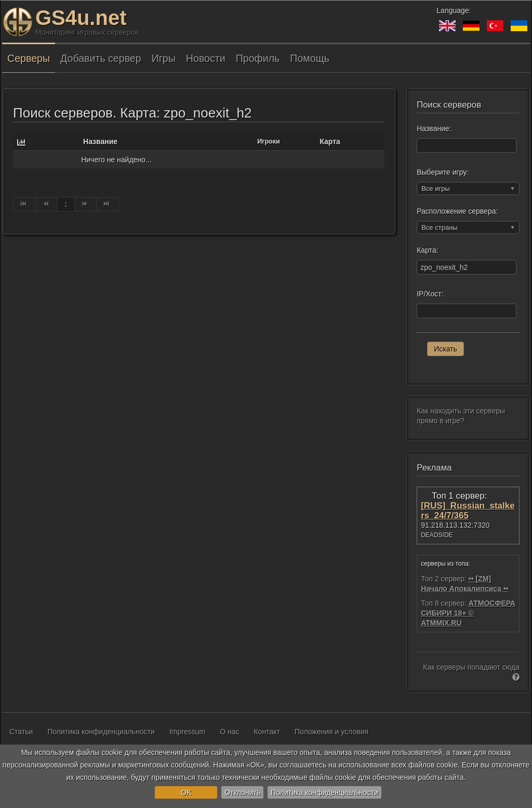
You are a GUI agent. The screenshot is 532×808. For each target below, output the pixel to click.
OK (186, 792)
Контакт (267, 732)
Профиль (258, 58)
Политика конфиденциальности (324, 792)
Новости (206, 58)
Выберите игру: (443, 172)
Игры (164, 58)
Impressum (187, 732)
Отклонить (242, 792)
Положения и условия (331, 732)
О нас (229, 732)
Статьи (21, 732)
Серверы (29, 58)
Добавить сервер (101, 58)
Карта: (427, 250)
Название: (434, 128)
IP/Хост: (430, 294)
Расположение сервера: (457, 211)
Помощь (310, 58)
